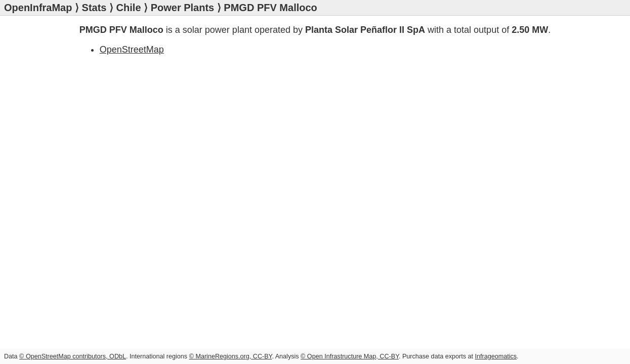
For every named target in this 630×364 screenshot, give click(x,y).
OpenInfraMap (38, 8)
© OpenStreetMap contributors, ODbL (73, 356)
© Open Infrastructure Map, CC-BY (350, 356)
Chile (129, 8)
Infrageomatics (496, 356)
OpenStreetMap (132, 50)
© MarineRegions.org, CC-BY (231, 356)
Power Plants (183, 8)
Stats (94, 8)
